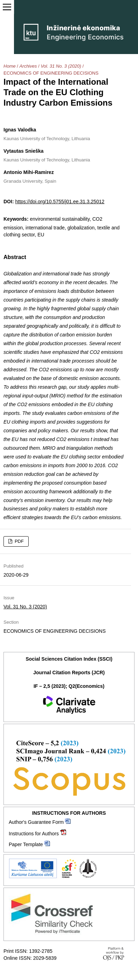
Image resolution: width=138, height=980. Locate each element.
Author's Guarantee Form (36, 822)
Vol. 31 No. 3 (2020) (61, 66)
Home (10, 66)
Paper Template (26, 844)
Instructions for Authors (34, 834)
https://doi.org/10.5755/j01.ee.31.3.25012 (60, 202)
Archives (28, 66)
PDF (19, 541)
